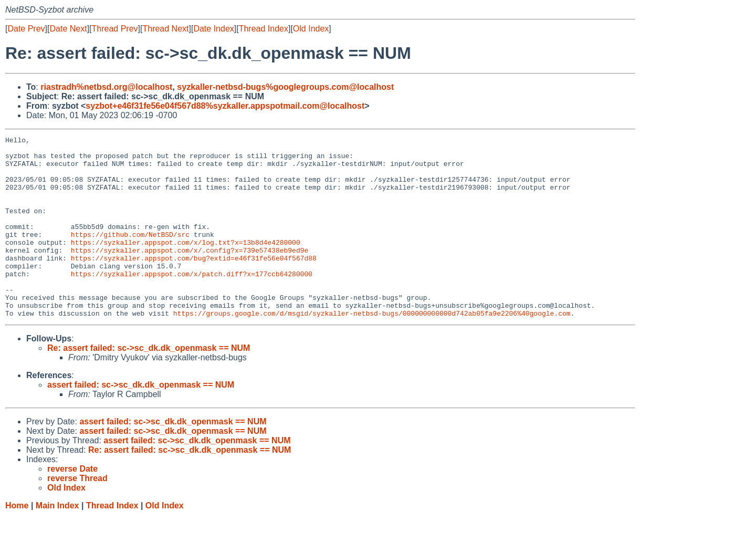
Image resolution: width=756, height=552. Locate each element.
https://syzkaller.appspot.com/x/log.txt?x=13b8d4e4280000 (186, 264)
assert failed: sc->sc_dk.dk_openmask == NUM (141, 421)
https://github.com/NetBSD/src (130, 255)
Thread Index (264, 29)
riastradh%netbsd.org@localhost (106, 87)
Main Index (57, 542)
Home (17, 542)
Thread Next (165, 29)
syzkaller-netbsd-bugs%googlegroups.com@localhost (285, 87)
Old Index (311, 29)
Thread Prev (115, 29)
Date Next (68, 29)
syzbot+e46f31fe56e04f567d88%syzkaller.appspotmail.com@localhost (225, 106)
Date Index (213, 29)
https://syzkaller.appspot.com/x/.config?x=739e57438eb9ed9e (190, 274)
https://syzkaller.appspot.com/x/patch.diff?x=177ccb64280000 (192, 302)
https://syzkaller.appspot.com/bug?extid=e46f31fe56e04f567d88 (194, 283)
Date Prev (26, 29)
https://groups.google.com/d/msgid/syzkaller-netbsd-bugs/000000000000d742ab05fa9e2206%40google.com (372, 349)
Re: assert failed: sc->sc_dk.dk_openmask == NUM (149, 384)
